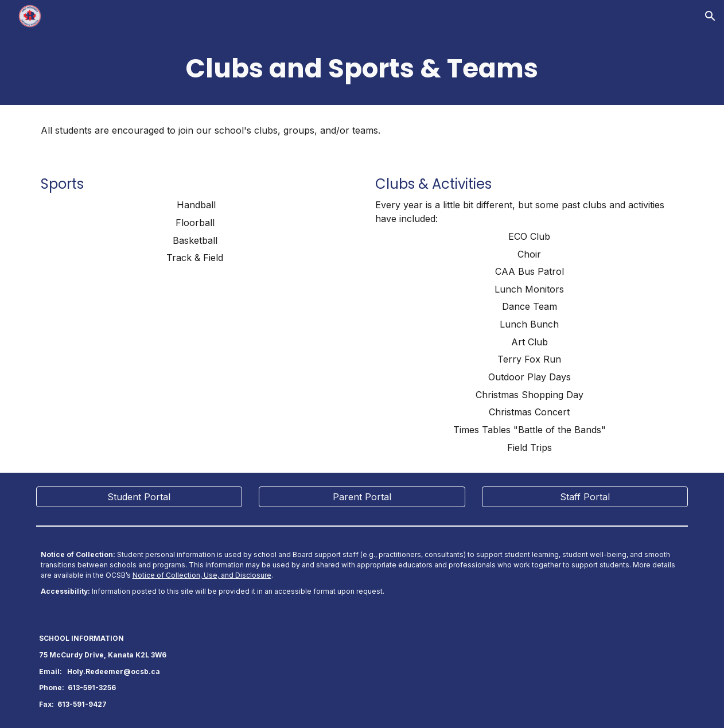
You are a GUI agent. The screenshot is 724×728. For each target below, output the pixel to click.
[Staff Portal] (585, 497)
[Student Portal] (139, 497)
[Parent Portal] (362, 497)
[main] (362, 69)
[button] (710, 16)
